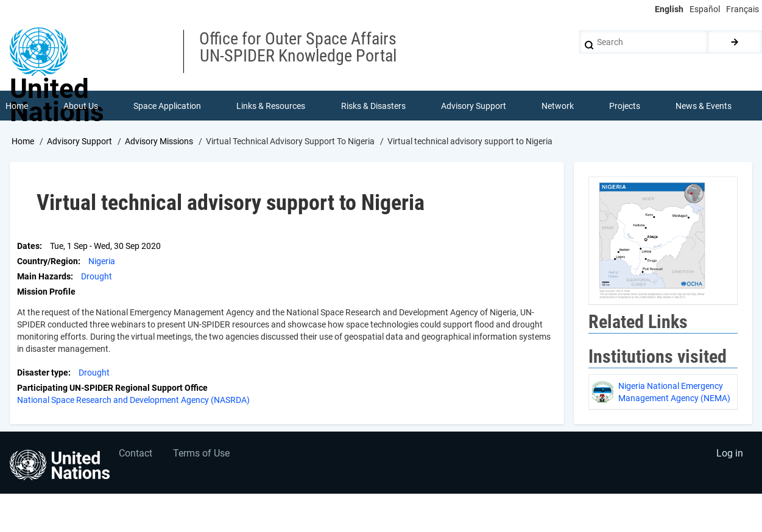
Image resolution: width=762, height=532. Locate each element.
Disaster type (43, 373)
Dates (28, 247)
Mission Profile (46, 292)
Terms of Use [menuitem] (203, 455)
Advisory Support (79, 142)
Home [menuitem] (17, 106)
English (669, 9)
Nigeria (102, 262)
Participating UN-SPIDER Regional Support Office (112, 388)
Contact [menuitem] (136, 455)
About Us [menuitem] (81, 106)
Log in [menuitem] (729, 455)
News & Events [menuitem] (704, 106)
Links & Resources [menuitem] (271, 106)
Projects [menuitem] (625, 106)
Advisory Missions (159, 142)
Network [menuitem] (558, 106)
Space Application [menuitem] (167, 106)
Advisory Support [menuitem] (474, 106)
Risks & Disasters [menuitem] (373, 106)
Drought (97, 277)
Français (743, 9)
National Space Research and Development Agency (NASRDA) (133, 401)
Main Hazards (44, 277)
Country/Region (48, 262)
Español (705, 9)
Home (23, 142)
